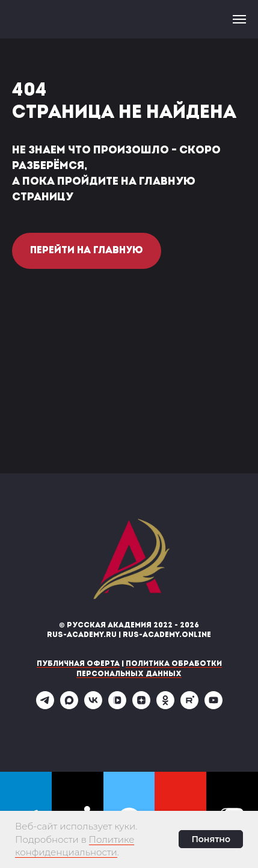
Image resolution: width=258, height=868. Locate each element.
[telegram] (45, 706)
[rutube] (189, 706)
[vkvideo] (117, 706)
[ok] (165, 706)
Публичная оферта (78, 664)
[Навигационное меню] (239, 19)
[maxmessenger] (69, 706)
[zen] (141, 706)
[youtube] (213, 706)
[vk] (93, 706)
